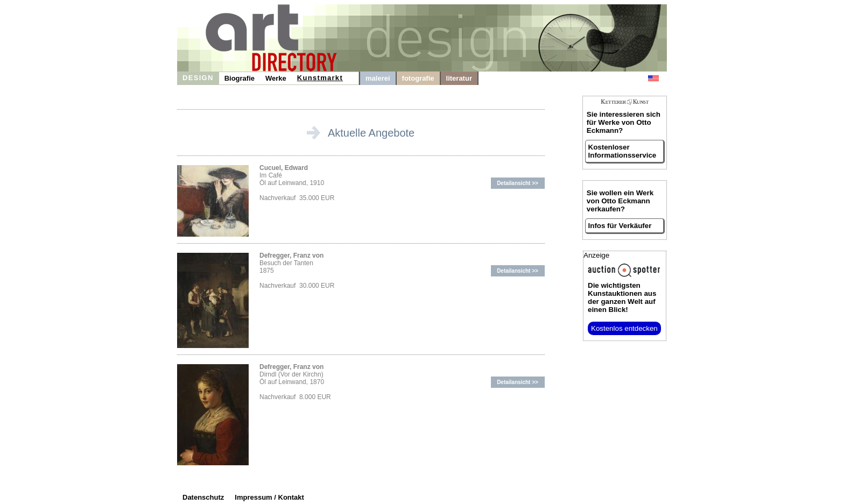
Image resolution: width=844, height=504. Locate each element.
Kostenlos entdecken (624, 328)
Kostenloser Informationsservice (623, 151)
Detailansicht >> (518, 183)
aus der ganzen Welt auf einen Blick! (622, 297)
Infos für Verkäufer (620, 226)
